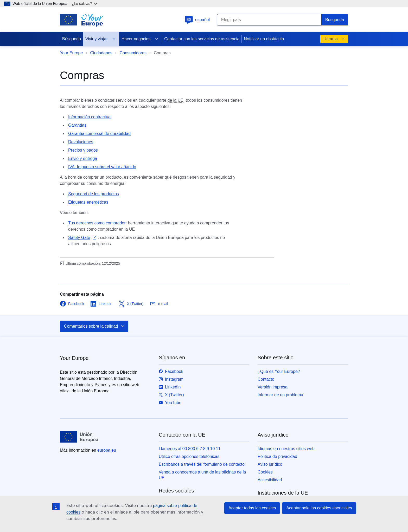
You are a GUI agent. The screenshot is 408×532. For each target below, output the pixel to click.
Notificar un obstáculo (264, 39)
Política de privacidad (277, 456)
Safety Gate (79, 238)
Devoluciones (81, 142)
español (197, 20)
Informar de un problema (280, 395)
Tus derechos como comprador (97, 223)
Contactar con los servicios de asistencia (202, 39)
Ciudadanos (101, 53)
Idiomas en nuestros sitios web (286, 449)
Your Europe (71, 53)
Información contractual (90, 117)
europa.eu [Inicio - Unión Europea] (107, 450)
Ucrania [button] (334, 39)
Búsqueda (72, 39)
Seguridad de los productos (94, 194)
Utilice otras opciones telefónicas (189, 456)
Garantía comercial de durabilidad (99, 134)
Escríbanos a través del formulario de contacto (202, 464)
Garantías (77, 125)
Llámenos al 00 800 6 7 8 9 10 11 (190, 449)
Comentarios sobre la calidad (95, 326)
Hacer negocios (140, 39)
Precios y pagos (83, 150)
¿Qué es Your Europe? (279, 371)
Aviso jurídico (270, 464)
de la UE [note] (176, 100)
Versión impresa (273, 387)
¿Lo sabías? (85, 4)
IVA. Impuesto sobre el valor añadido (102, 167)
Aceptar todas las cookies (252, 508)
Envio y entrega (83, 158)
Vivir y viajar (101, 39)
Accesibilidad (270, 480)
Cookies (265, 472)
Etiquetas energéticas (88, 202)
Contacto (266, 379)
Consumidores (133, 53)
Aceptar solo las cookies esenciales (319, 508)
